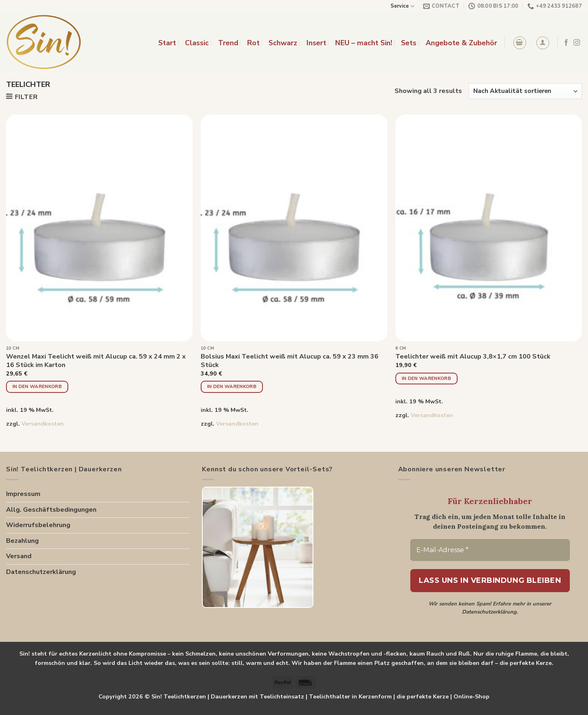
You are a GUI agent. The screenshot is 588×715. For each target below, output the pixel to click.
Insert (316, 43)
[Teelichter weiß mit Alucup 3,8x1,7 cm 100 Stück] (489, 228)
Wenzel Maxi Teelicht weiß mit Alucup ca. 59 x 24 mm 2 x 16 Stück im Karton (96, 361)
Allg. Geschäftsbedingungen (51, 510)
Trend (228, 43)
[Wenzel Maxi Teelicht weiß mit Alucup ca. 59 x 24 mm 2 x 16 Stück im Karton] (99, 228)
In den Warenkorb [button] (37, 386)
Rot (253, 43)
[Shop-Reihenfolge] (525, 91)
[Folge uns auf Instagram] (577, 43)
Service (402, 6)
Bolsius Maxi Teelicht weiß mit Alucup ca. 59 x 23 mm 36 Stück (290, 361)
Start (167, 43)
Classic (197, 43)
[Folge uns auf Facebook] (566, 43)
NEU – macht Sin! (364, 43)
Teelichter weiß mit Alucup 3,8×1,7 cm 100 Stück (473, 357)
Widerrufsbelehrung (38, 525)
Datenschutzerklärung (41, 572)
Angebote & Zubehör (461, 43)
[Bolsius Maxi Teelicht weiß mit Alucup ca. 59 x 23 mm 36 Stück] (294, 228)
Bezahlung (22, 541)
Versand (19, 556)
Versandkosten (43, 424)
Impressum (23, 494)
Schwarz (283, 43)
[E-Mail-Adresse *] (490, 550)
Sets (409, 43)
